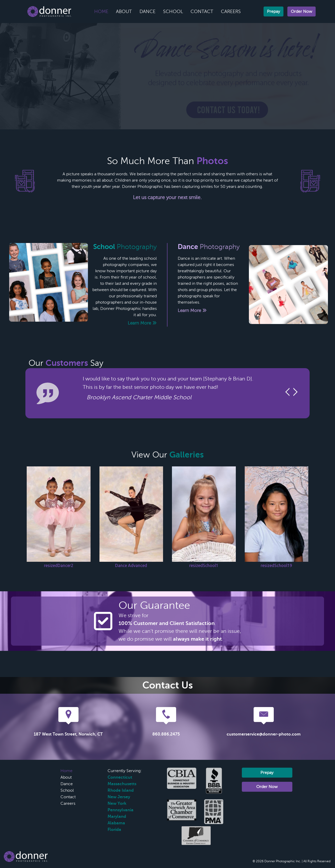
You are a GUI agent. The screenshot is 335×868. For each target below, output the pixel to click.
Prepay (273, 11)
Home (101, 11)
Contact (202, 11)
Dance (147, 11)
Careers (231, 11)
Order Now (301, 11)
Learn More (142, 323)
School (173, 11)
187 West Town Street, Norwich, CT (68, 734)
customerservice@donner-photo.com (264, 734)
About (124, 11)
